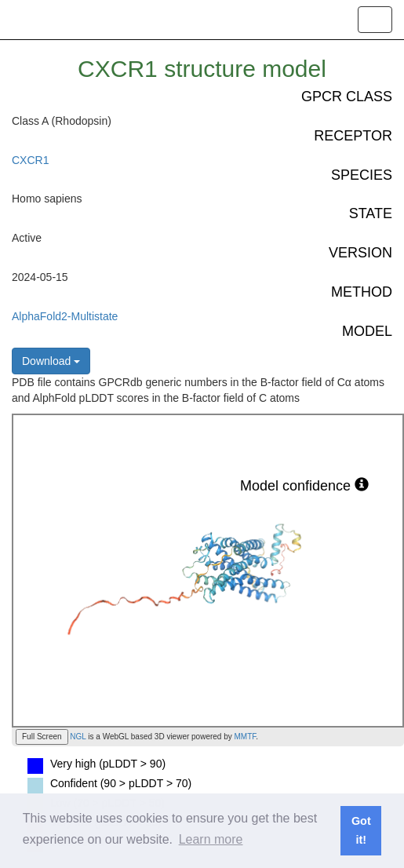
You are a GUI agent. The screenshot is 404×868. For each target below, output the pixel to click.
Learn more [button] (211, 839)
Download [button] (51, 361)
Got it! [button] (361, 830)
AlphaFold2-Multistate (65, 316)
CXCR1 (30, 160)
